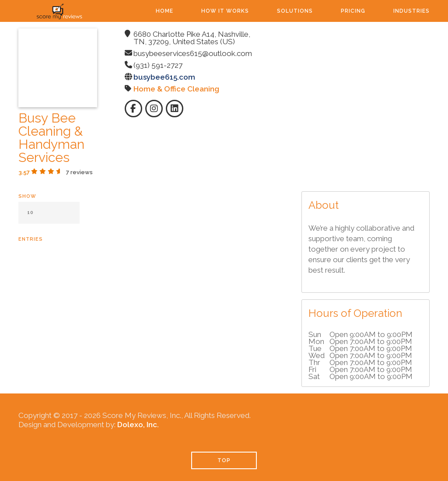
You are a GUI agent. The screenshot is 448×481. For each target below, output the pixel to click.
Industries (411, 11)
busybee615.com (164, 77)
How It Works (225, 11)
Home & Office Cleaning (176, 89)
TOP (224, 460)
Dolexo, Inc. (138, 425)
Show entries (49, 218)
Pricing (353, 11)
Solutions (295, 11)
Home (164, 11)
